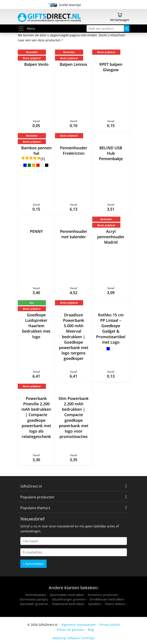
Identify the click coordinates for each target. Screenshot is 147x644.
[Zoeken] (127, 28)
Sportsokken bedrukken (67, 595)
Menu (27, 29)
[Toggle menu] (22, 29)
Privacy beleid (110, 625)
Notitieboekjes (36, 595)
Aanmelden (34, 564)
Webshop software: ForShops (73, 638)
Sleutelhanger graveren (69, 599)
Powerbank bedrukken (68, 604)
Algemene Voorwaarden (79, 625)
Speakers (95, 604)
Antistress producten (103, 595)
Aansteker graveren (34, 604)
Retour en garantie (70, 630)
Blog (91, 630)
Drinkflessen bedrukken (107, 599)
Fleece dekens (115, 604)
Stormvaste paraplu (34, 599)
